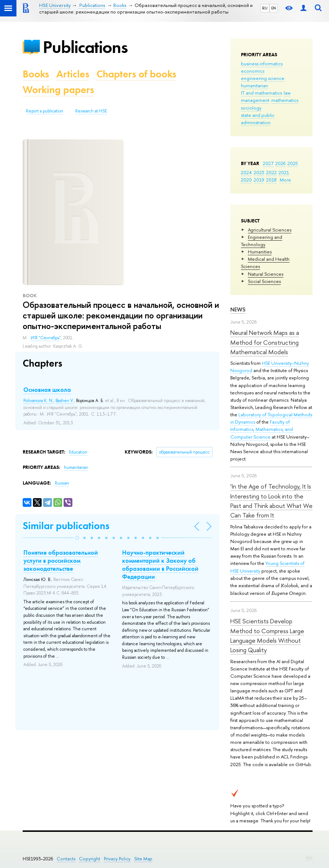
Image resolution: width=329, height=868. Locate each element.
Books (36, 74)
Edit (309, 857)
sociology (251, 108)
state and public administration (258, 119)
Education (78, 452)
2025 (293, 163)
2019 (259, 180)
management (255, 100)
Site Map (143, 859)
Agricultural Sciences (270, 230)
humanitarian (254, 85)
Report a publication (45, 111)
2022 (271, 172)
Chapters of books (136, 74)
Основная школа (47, 390)
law (287, 93)
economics (253, 71)
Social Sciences (264, 281)
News (238, 309)
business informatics (262, 64)
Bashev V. (65, 401)
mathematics (285, 100)
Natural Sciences (266, 274)
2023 (259, 172)
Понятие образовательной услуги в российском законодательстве (61, 561)
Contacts (66, 859)
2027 (268, 163)
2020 (246, 180)
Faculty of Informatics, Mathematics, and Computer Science (262, 429)
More (285, 180)
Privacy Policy (117, 859)
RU (265, 8)
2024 (246, 172)
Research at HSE (91, 111)
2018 (271, 180)
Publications (85, 47)
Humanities (260, 252)
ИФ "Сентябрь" (46, 338)
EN (274, 8)
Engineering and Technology (262, 241)
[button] (77, 538)
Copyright (90, 859)
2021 (284, 172)
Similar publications (66, 526)
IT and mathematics (261, 93)
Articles (73, 74)
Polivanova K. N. (38, 401)
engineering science (263, 78)
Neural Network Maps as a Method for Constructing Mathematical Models (265, 342)
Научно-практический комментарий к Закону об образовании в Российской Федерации (160, 565)
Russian (62, 483)
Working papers (58, 90)
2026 (280, 163)
